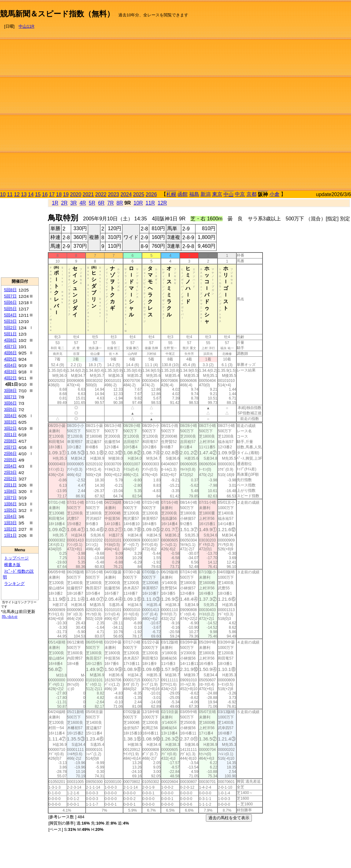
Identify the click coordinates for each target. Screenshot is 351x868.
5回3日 (10, 321)
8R (120, 203)
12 (17, 194)
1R (55, 203)
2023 (114, 194)
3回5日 (10, 409)
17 (52, 194)
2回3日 (10, 472)
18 (59, 194)
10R (138, 203)
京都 (252, 194)
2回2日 (10, 479)
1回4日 (10, 516)
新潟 (206, 194)
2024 (126, 194)
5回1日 (10, 334)
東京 (217, 194)
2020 (76, 194)
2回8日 (10, 441)
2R (64, 203)
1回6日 (10, 504)
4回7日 (10, 346)
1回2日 (10, 529)
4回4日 (10, 365)
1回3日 (10, 523)
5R (92, 203)
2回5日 (10, 460)
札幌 (171, 194)
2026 (151, 194)
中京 (240, 194)
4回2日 (10, 378)
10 (3, 194)
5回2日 (10, 328)
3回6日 (10, 403)
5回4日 (10, 315)
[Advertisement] (324, 96)
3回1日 (10, 435)
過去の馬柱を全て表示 (229, 818)
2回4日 (10, 466)
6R (101, 203)
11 (10, 194)
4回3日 (10, 372)
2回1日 (10, 485)
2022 (101, 194)
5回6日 (10, 302)
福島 (194, 194)
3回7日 (10, 397)
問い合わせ (10, 617)
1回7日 (10, 498)
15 (38, 194)
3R (73, 203)
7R (110, 203)
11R (150, 203)
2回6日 (10, 454)
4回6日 (10, 353)
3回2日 (10, 428)
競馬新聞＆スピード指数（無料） (57, 14)
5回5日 (10, 309)
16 (45, 194)
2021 (88, 194)
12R (162, 203)
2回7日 (10, 447)
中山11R (26, 26)
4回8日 (10, 340)
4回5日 (10, 359)
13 (24, 194)
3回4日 (10, 416)
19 (66, 194)
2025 (139, 194)
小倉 (275, 194)
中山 (229, 194)
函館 (183, 194)
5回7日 (10, 296)
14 (31, 194)
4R (83, 203)
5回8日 (10, 290)
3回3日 (10, 422)
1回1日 (10, 535)
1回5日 (10, 510)
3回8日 (10, 391)
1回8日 (10, 491)
